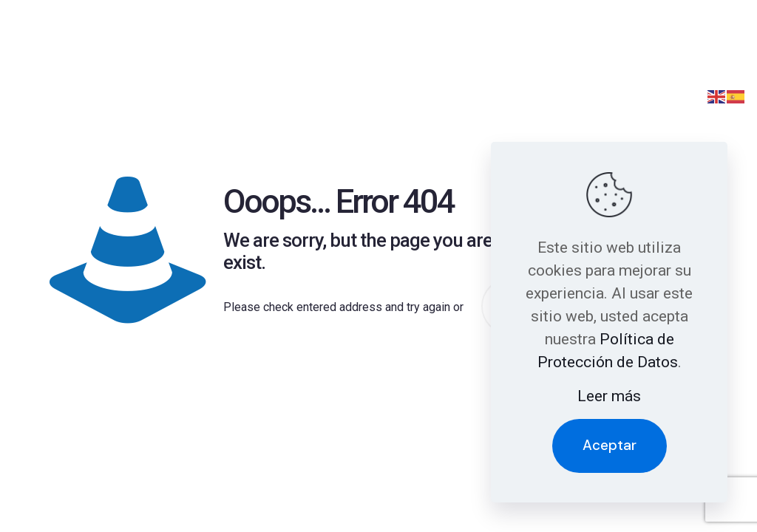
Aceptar (610, 445)
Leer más (609, 396)
